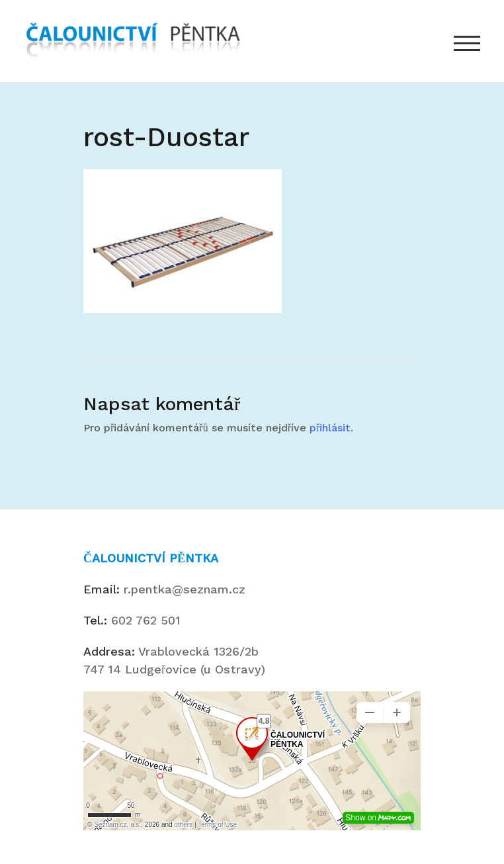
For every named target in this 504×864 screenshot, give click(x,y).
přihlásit (330, 428)
